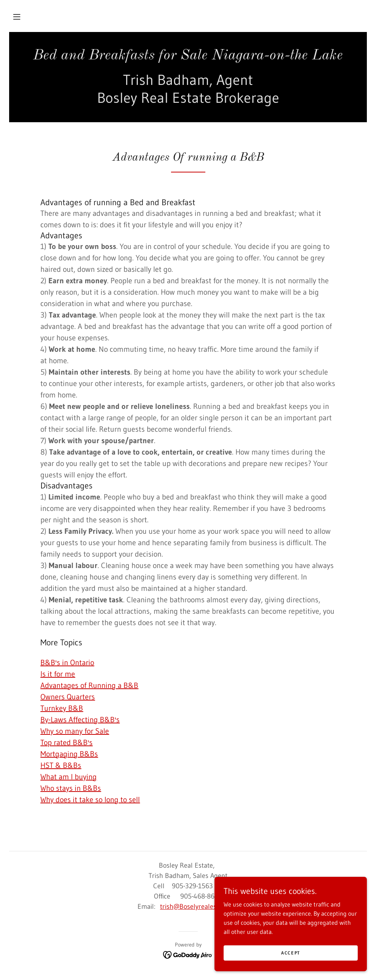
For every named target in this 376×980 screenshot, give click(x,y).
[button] (17, 17)
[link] (188, 57)
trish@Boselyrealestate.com (201, 907)
